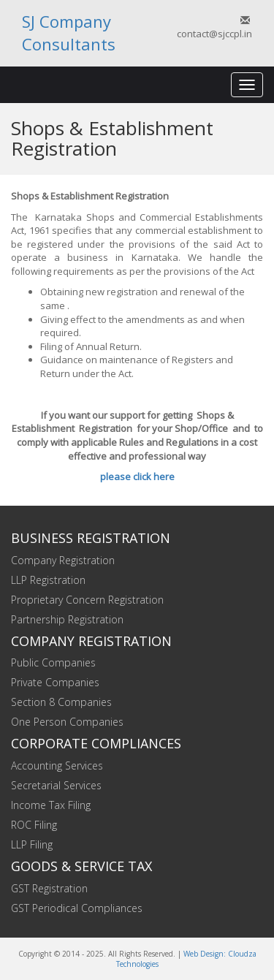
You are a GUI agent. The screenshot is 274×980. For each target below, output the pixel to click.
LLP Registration (48, 580)
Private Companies (55, 682)
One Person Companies (67, 722)
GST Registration (49, 888)
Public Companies (53, 662)
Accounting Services (57, 766)
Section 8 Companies (61, 702)
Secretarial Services (56, 785)
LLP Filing (32, 844)
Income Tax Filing (51, 805)
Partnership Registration (67, 619)
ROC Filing (34, 825)
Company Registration (63, 560)
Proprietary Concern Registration (87, 600)
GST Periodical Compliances (77, 908)
